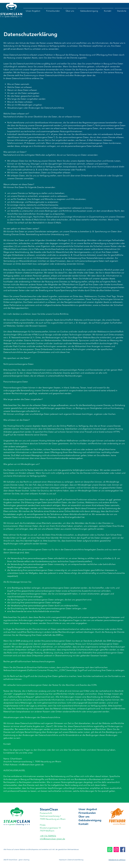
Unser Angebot (88, 809)
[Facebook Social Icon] (123, 850)
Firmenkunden (87, 813)
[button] (122, 11)
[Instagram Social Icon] (116, 850)
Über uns (84, 817)
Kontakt (83, 824)
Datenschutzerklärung (76, 860)
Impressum (63, 860)
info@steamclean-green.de (31, 765)
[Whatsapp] (110, 850)
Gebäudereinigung (90, 820)
